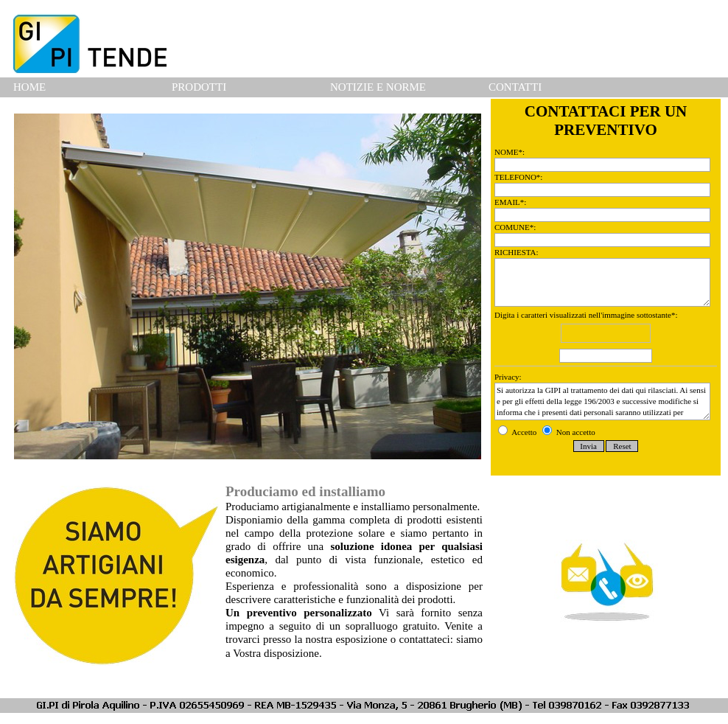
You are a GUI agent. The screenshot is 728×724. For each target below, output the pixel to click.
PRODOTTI (199, 87)
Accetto (518, 432)
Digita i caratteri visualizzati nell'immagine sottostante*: (606, 338)
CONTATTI (515, 87)
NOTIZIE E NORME (378, 87)
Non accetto (569, 432)
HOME (29, 87)
